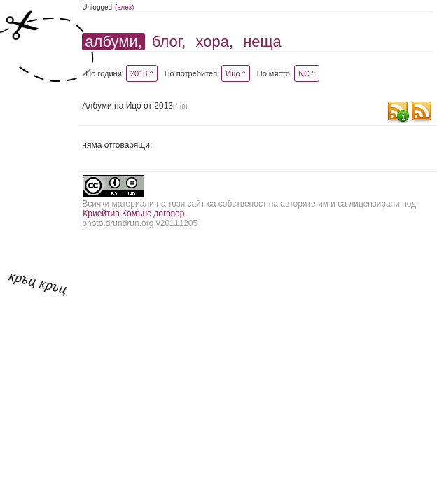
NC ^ (307, 73)
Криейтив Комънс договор (133, 213)
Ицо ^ (235, 73)
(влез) (125, 7)
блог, (169, 42)
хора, (214, 42)
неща (262, 42)
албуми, (113, 42)
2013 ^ (142, 73)
